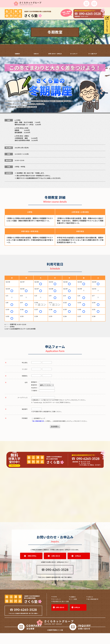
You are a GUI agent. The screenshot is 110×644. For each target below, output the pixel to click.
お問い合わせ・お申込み (55, 54)
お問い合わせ (56, 556)
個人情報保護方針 (38, 421)
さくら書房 (74, 599)
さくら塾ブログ (93, 54)
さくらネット (74, 54)
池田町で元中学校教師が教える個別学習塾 (38, 14)
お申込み (78, 556)
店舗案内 (17, 54)
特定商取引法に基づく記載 (61, 601)
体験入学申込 (32, 556)
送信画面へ (55, 426)
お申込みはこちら (15, 466)
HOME (55, 597)
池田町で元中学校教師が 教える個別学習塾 (32, 599)
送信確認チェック (39, 418)
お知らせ (36, 54)
